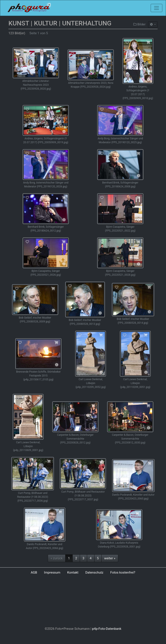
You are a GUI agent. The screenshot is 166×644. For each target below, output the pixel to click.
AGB (34, 572)
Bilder (140, 24)
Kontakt (73, 572)
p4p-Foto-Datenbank (107, 629)
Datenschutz (94, 572)
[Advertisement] (83, 602)
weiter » (110, 558)
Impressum (52, 572)
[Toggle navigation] (156, 8)
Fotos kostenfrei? (123, 572)
